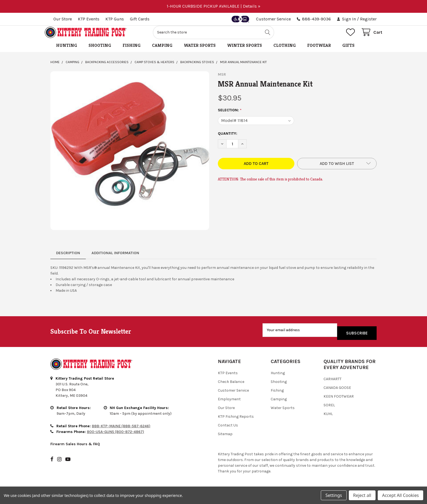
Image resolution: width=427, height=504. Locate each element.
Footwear (319, 51)
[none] (130, 157)
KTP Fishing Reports (236, 420)
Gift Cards (140, 19)
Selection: (230, 116)
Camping (162, 51)
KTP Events (89, 19)
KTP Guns (115, 19)
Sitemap (225, 437)
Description (68, 259)
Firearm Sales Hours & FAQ (75, 447)
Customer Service (273, 19)
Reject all (362, 495)
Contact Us (228, 428)
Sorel (329, 408)
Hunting (67, 51)
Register (368, 19)
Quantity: (228, 139)
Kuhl (328, 417)
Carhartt (333, 382)
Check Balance (231, 385)
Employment (229, 402)
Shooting (100, 51)
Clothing (285, 51)
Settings (334, 495)
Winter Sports (245, 51)
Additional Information (115, 259)
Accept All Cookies (400, 495)
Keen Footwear (339, 399)
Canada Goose (337, 391)
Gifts (348, 51)
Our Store (63, 19)
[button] (337, 170)
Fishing (132, 51)
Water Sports (200, 51)
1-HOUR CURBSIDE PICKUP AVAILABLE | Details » (213, 6)
